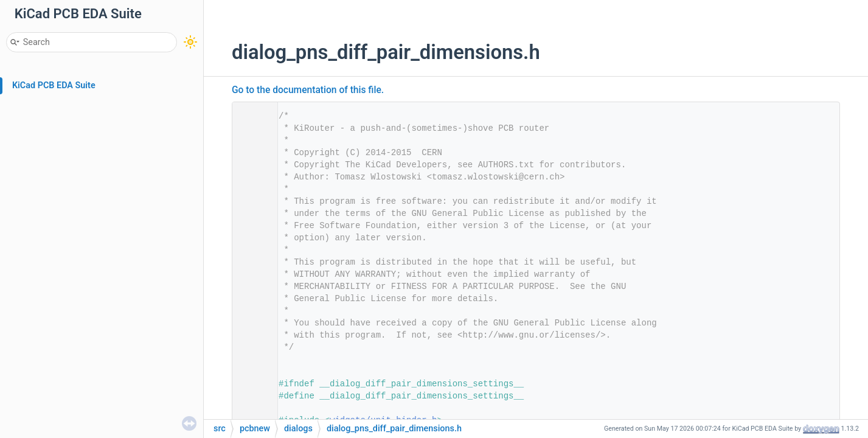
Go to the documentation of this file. (308, 90)
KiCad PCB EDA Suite (54, 85)
